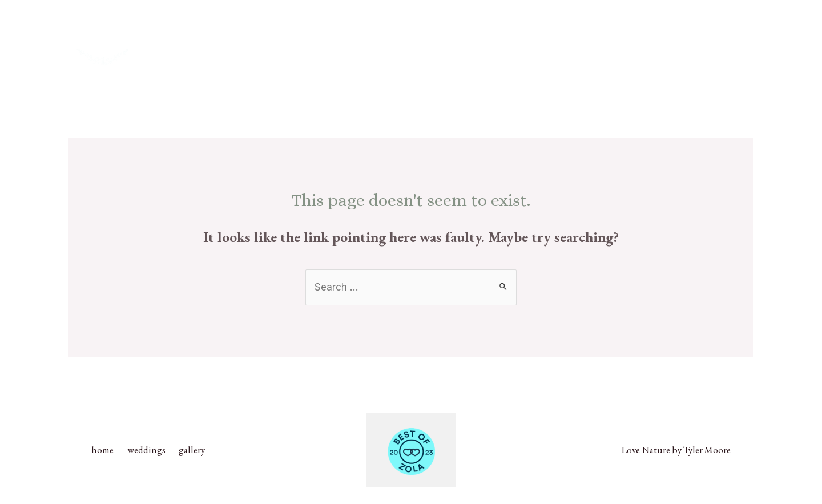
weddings (613, 50)
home (563, 50)
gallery (664, 50)
